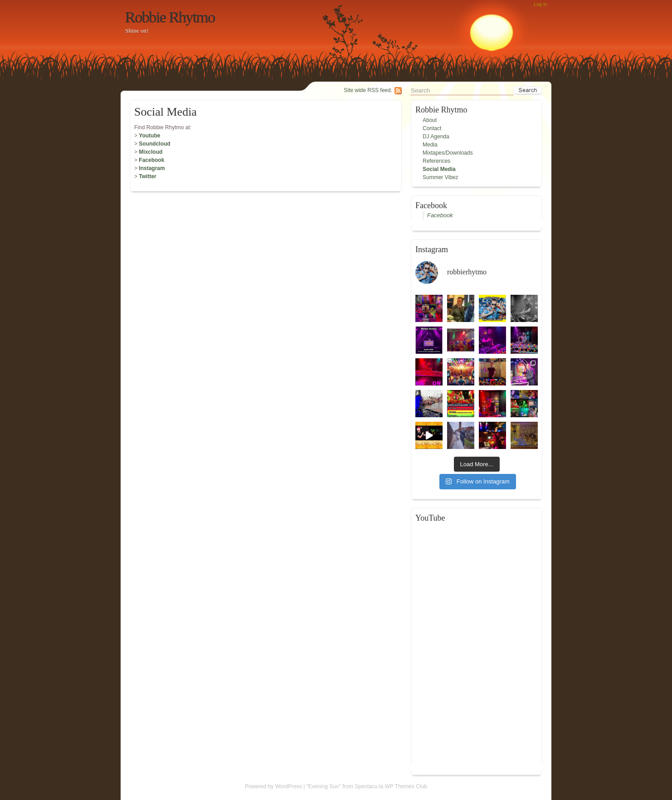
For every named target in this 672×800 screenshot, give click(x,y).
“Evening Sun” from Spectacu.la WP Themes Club (367, 786)
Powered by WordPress (273, 786)
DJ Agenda (436, 137)
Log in (540, 4)
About (430, 120)
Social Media (439, 169)
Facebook (151, 160)
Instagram (152, 168)
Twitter (147, 176)
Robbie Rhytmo (170, 17)
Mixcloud (151, 152)
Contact (432, 128)
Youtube (149, 136)
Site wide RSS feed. (368, 90)
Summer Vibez (440, 177)
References (436, 161)
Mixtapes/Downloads (448, 153)
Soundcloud (154, 144)
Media (430, 145)
